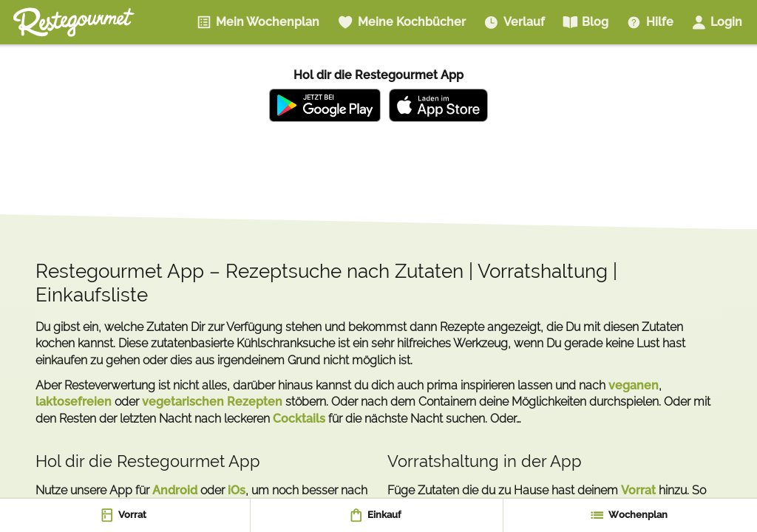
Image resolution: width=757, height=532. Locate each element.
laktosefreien (74, 402)
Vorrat (638, 490)
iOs (237, 490)
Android (175, 490)
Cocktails (299, 419)
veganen (634, 385)
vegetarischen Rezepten (212, 402)
